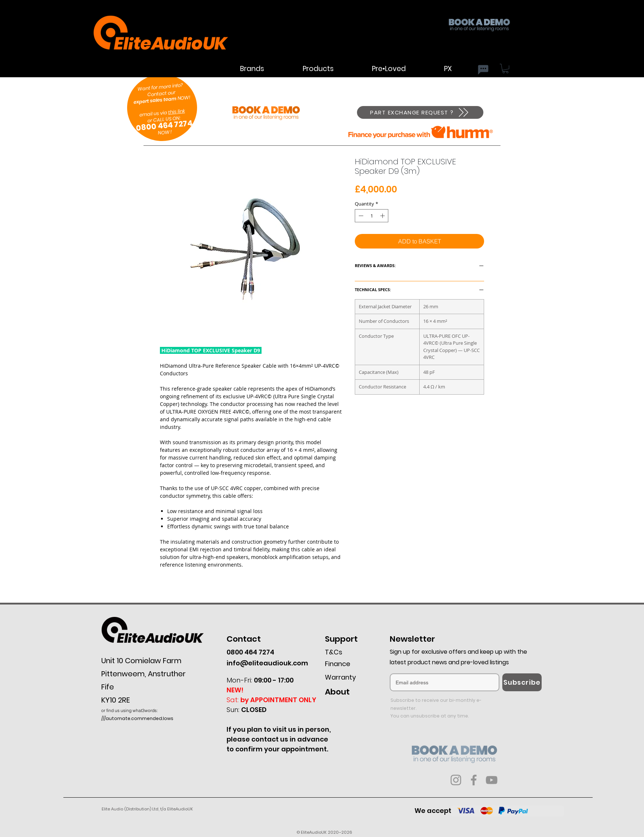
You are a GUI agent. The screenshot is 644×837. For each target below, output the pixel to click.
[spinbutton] (372, 216)
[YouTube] (492, 780)
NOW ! (165, 132)
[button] (505, 69)
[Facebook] (474, 780)
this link (176, 112)
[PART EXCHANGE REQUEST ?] (420, 112)
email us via (154, 110)
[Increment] (383, 216)
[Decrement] (360, 216)
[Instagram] (456, 780)
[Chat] (483, 70)
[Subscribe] (522, 682)
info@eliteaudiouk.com (267, 663)
